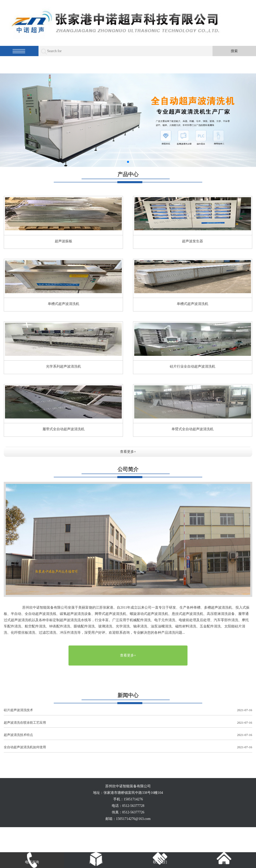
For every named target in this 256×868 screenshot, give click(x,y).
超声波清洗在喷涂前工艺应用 (128, 723)
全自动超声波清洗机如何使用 (128, 747)
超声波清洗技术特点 (128, 735)
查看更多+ (128, 452)
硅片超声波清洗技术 (128, 710)
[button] (128, 162)
